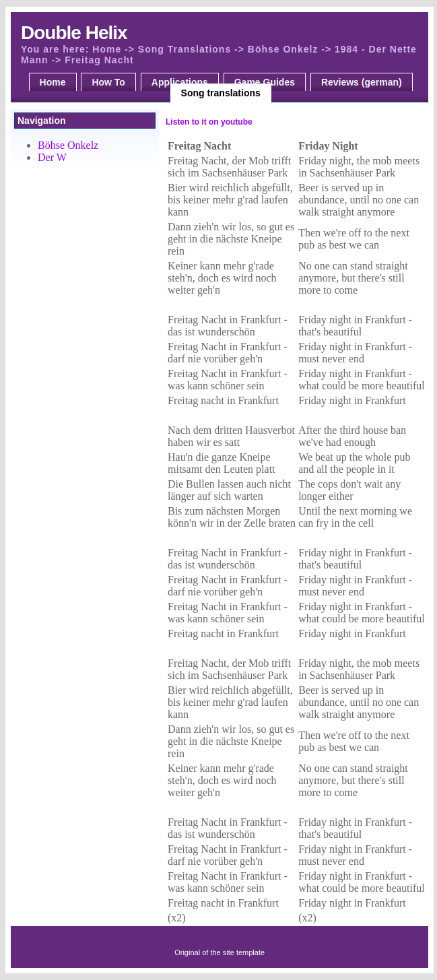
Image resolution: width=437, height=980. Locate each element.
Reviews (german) (362, 82)
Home (53, 82)
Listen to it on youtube (209, 122)
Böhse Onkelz (68, 145)
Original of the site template (220, 952)
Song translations (221, 93)
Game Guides (265, 82)
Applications (180, 82)
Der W (52, 157)
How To (108, 82)
